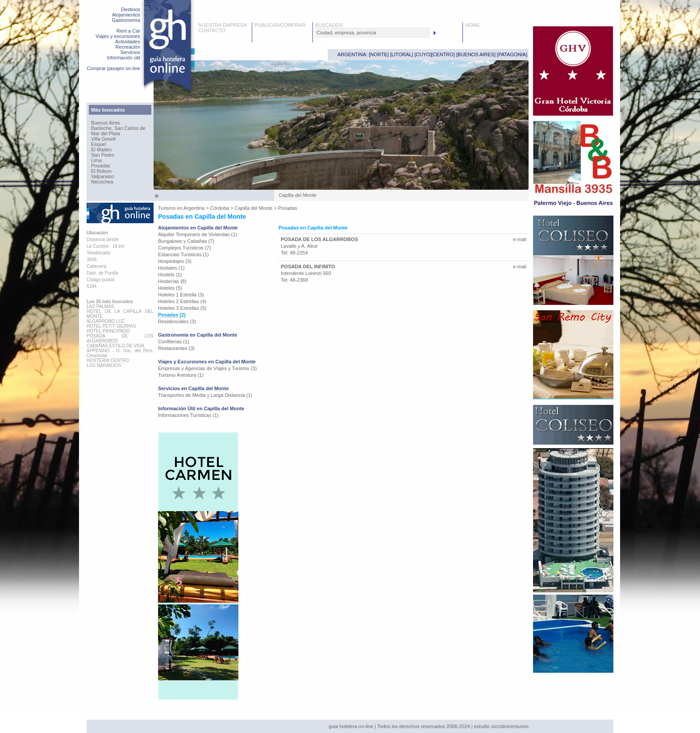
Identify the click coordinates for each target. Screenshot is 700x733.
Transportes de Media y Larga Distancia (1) (205, 395)
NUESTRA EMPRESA (223, 25)
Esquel (99, 144)
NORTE (379, 54)
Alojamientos (126, 15)
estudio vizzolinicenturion (501, 726)
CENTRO (443, 54)
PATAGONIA (512, 54)
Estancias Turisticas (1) (183, 254)
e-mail (520, 239)
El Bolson (101, 171)
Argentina (194, 208)
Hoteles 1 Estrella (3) (181, 295)
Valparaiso (102, 176)
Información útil (123, 58)
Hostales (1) (171, 268)
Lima (96, 160)
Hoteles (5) (170, 288)
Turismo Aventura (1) (181, 375)
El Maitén (101, 150)
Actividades (128, 42)
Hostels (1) (170, 275)
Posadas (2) (172, 315)
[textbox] (372, 33)
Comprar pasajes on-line (113, 68)
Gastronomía (126, 20)
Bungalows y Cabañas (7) (186, 241)
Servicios (130, 52)
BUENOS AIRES (476, 54)
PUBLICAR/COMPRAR (280, 25)
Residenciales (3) (177, 321)
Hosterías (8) (172, 281)
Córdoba (220, 208)
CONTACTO (212, 30)
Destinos (131, 9)
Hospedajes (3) (175, 261)
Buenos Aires (106, 123)
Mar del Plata (106, 133)
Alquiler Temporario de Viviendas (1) (198, 234)
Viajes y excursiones (118, 36)
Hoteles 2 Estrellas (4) (182, 301)
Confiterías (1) (174, 342)
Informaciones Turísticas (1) (188, 415)
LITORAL (402, 54)
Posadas (101, 166)
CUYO (423, 54)
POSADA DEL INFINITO (308, 267)
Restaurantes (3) (176, 348)
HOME (473, 25)
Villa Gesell (103, 139)
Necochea (102, 182)
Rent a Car (128, 31)
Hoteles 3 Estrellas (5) (182, 308)
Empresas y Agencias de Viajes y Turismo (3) (207, 368)
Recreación (128, 47)
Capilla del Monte (253, 208)
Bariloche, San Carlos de (118, 128)
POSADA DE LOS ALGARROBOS (319, 239)
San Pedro (103, 155)
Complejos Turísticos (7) (185, 248)
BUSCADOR (329, 25)
